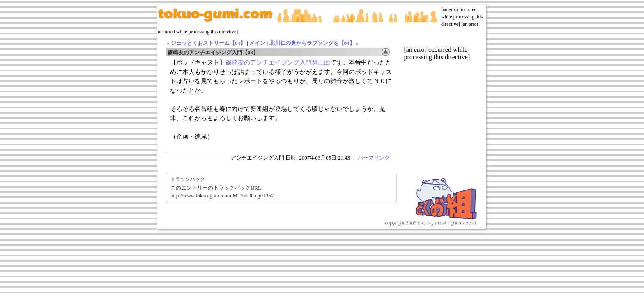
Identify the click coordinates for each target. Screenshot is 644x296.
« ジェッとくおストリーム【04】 (206, 43)
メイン (257, 43)
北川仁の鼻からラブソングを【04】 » (314, 43)
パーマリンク (374, 158)
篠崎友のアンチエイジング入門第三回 (278, 62)
